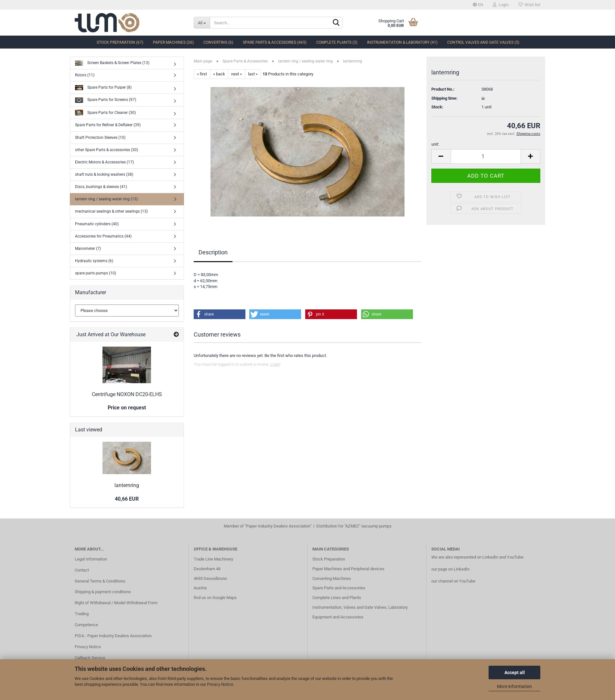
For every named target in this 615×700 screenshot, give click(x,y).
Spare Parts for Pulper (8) (103, 88)
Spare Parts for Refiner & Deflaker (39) (108, 125)
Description (213, 252)
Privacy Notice (220, 684)
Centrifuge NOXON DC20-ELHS (127, 394)
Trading (82, 614)
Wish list (529, 5)
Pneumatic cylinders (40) (97, 224)
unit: (435, 144)
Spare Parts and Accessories (339, 588)
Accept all (515, 672)
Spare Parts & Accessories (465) (275, 42)
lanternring (127, 485)
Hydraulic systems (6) (94, 261)
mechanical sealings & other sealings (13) (111, 211)
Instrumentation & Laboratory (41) (402, 42)
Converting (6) (218, 42)
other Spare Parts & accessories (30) (107, 150)
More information (514, 686)
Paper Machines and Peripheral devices (348, 569)
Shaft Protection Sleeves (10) (100, 138)
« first (202, 74)
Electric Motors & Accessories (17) (104, 162)
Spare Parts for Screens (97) (106, 100)
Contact (82, 570)
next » (237, 74)
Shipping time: (444, 98)
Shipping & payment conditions (103, 592)
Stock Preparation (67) (120, 42)
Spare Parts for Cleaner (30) (105, 113)
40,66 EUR (127, 499)
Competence (86, 625)
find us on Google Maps (215, 598)
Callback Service (90, 658)
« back (219, 74)
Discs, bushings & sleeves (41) (101, 187)
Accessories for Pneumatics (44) (103, 236)
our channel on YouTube (453, 581)
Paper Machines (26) (173, 42)
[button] (220, 314)
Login (501, 5)
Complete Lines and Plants (337, 598)
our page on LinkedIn (450, 569)
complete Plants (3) (337, 42)
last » (253, 74)
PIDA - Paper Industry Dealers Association (113, 636)
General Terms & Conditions (100, 581)
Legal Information (91, 559)
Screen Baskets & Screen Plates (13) (112, 63)
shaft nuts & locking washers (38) (104, 174)
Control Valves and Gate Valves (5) (483, 42)
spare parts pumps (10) (96, 273)
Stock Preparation (329, 559)
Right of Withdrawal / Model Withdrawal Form (116, 603)
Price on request (127, 408)
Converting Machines (332, 578)
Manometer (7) (88, 249)
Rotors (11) (85, 75)
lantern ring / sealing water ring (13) (106, 199)
